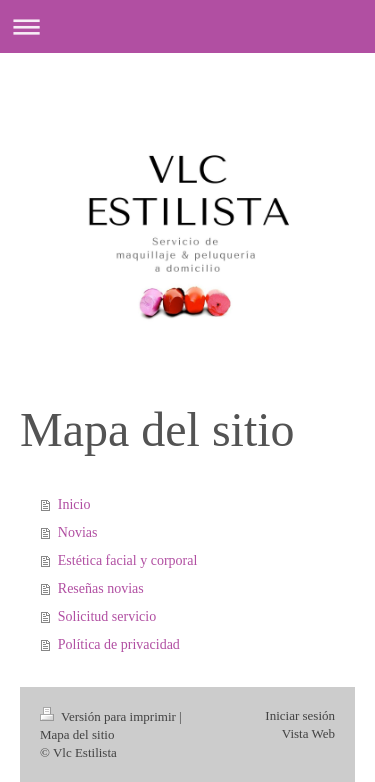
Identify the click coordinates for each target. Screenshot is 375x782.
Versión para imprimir (109, 716)
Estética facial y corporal (128, 560)
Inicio (74, 504)
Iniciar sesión (300, 715)
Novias (78, 532)
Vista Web (308, 733)
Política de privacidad (119, 644)
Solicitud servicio (107, 616)
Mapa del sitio (77, 734)
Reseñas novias (101, 588)
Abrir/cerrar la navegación (187, 26)
